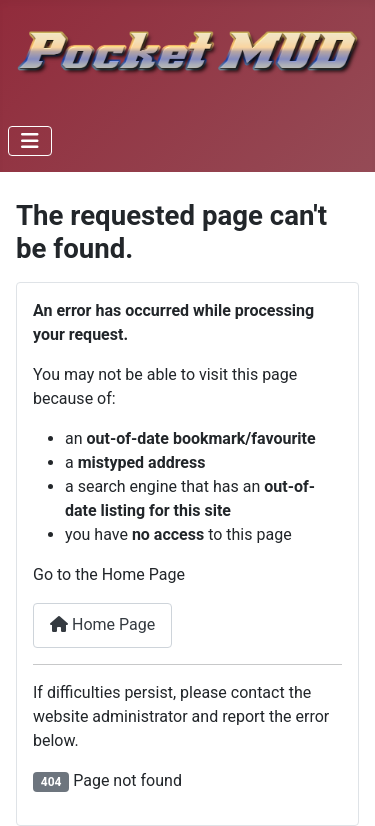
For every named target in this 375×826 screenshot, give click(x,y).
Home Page (102, 624)
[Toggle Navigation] (30, 141)
